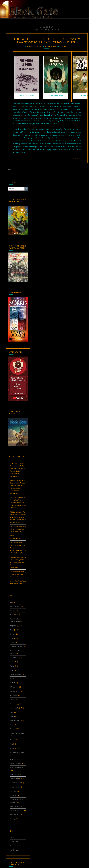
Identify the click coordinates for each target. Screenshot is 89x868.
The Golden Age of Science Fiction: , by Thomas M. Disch (47, 41)
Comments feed (15, 846)
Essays (12, 662)
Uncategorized (15, 806)
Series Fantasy (14, 779)
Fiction (12, 670)
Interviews (13, 695)
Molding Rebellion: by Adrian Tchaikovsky (18, 565)
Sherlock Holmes (15, 783)
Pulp (11, 744)
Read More (77, 158)
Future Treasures (15, 674)
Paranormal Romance (17, 733)
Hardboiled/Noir (15, 691)
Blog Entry (13, 626)
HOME (10, 170)
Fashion (12, 666)
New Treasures (15, 720)
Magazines (13, 704)
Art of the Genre (15, 606)
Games (12, 678)
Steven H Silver (51, 46)
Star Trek (13, 791)
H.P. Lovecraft (14, 687)
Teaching (13, 795)
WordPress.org (15, 850)
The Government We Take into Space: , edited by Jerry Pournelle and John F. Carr (18, 517)
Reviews (12, 748)
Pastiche (13, 740)
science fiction (15, 774)
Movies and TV (14, 708)
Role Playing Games (16, 768)
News (12, 725)
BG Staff (12, 615)
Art (11, 602)
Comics (12, 634)
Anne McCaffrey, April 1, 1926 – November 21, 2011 (18, 529)
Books (12, 630)
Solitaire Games (15, 787)
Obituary (13, 729)
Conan (12, 638)
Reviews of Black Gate (17, 752)
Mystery (12, 716)
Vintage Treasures (16, 810)
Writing (12, 819)
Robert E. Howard (15, 763)
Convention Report (16, 647)
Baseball (13, 610)
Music (12, 712)
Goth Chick (13, 683)
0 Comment (64, 46)
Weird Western (15, 815)
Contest (12, 642)
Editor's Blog (14, 658)
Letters (12, 699)
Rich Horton (14, 759)
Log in (12, 837)
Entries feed (14, 842)
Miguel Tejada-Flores (16, 497)
